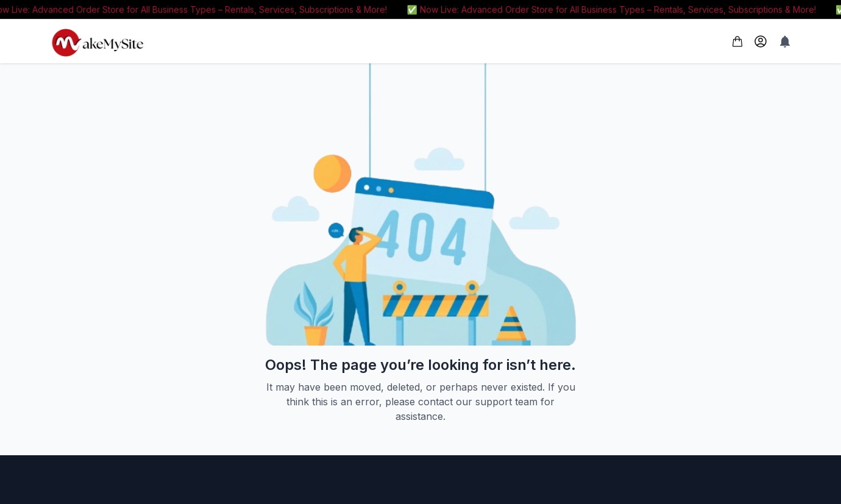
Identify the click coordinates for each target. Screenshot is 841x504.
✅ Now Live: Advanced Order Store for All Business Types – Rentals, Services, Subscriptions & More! (614, 9)
